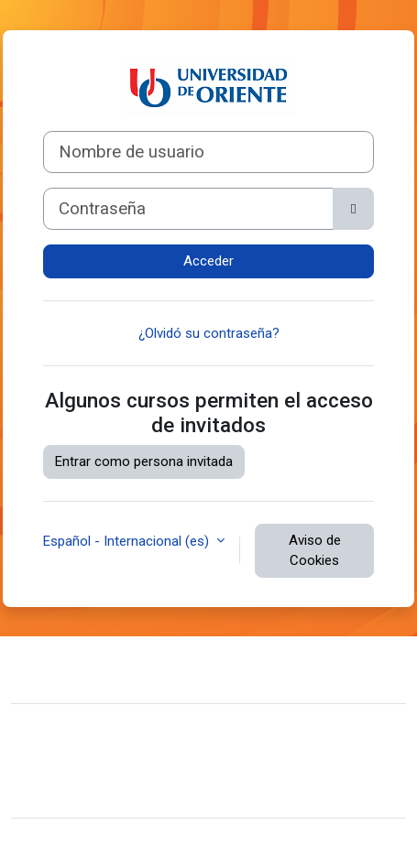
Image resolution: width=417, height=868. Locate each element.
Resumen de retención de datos (122, 765)
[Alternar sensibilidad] (353, 209)
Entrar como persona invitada (144, 461)
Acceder (208, 261)
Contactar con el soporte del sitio (151, 667)
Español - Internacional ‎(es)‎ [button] (128, 541)
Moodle (152, 843)
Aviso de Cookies (315, 551)
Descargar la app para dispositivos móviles (154, 792)
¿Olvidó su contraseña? (209, 333)
